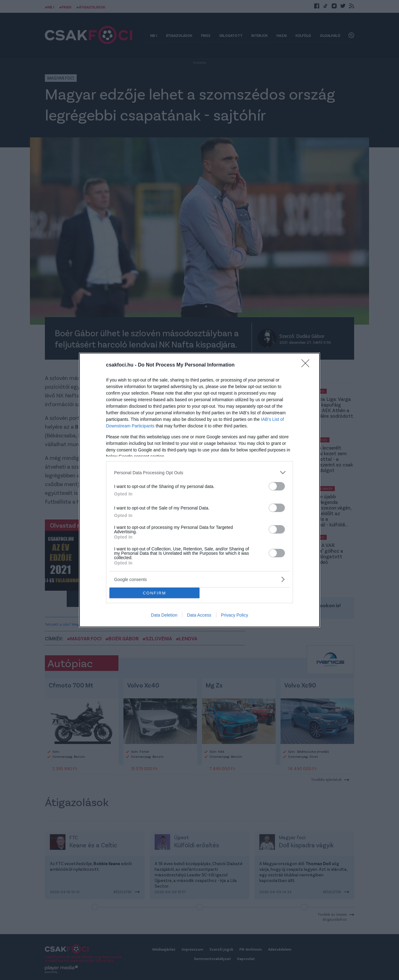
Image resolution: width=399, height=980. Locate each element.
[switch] (277, 486)
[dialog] (199, 490)
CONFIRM (154, 593)
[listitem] (199, 473)
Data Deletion (164, 615)
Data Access (199, 615)
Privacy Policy (235, 615)
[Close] (307, 365)
